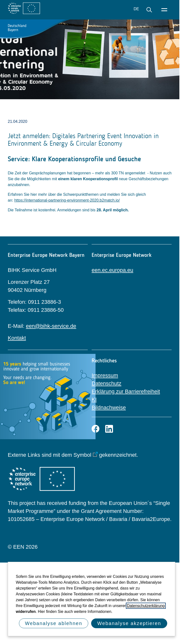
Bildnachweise (109, 407)
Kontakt (17, 338)
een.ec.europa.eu (112, 270)
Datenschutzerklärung (146, 606)
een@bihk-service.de (51, 326)
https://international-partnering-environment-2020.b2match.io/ (67, 200)
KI (94, 399)
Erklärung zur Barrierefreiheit (126, 391)
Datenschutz (106, 383)
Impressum (105, 375)
